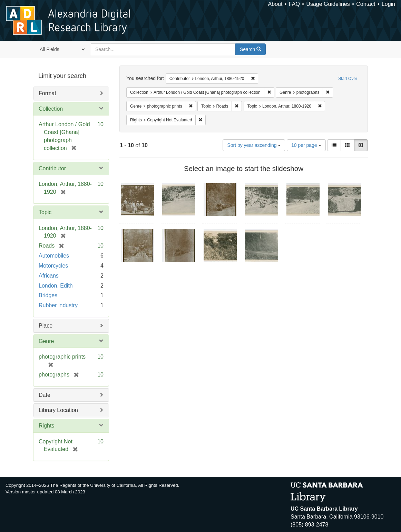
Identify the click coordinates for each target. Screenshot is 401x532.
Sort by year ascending (254, 145)
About (275, 4)
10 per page (306, 145)
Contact (366, 4)
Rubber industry (58, 305)
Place (46, 326)
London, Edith (56, 286)
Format (47, 93)
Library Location (58, 410)
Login (388, 4)
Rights (46, 426)
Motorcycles (53, 266)
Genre (46, 341)
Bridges (48, 295)
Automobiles (54, 256)
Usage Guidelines (328, 4)
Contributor (52, 168)
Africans (49, 276)
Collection (51, 109)
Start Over (348, 79)
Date (45, 395)
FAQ (294, 4)
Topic (45, 212)
